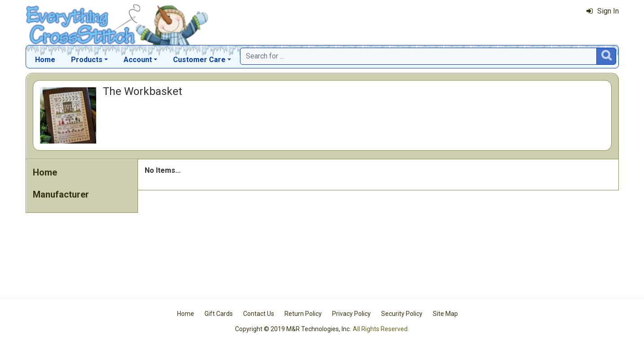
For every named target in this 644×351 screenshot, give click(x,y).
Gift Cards (219, 314)
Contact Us (259, 314)
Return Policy (303, 314)
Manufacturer (61, 194)
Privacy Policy (351, 314)
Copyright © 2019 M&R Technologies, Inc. (293, 329)
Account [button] (138, 60)
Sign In (603, 11)
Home (45, 60)
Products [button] (87, 60)
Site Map (445, 314)
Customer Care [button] (199, 60)
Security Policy (402, 314)
